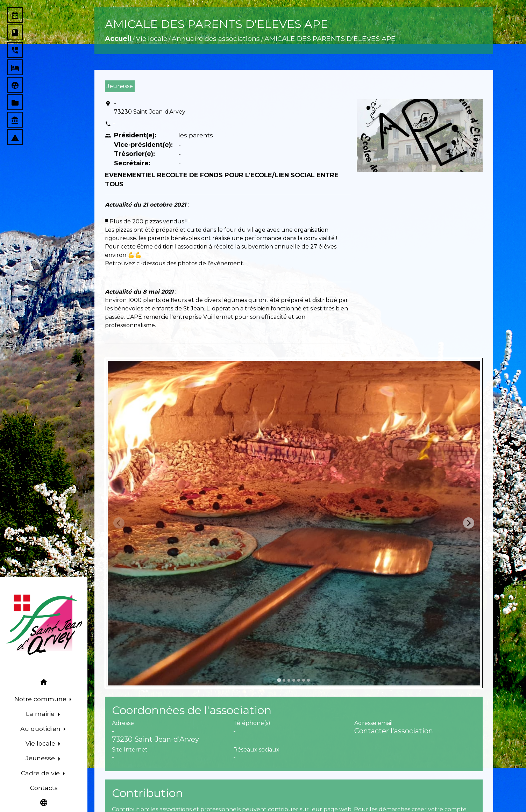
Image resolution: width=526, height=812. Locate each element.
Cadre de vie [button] (41, 773)
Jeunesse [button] (41, 758)
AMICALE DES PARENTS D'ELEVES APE (330, 38)
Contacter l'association (394, 731)
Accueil (118, 38)
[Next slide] (469, 523)
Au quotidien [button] (41, 729)
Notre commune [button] (41, 699)
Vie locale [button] (41, 743)
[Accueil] (44, 625)
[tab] (279, 680)
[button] (44, 683)
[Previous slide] (119, 523)
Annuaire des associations (216, 38)
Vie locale (151, 38)
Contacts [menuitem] (44, 788)
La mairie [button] (41, 714)
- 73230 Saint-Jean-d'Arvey (150, 107)
